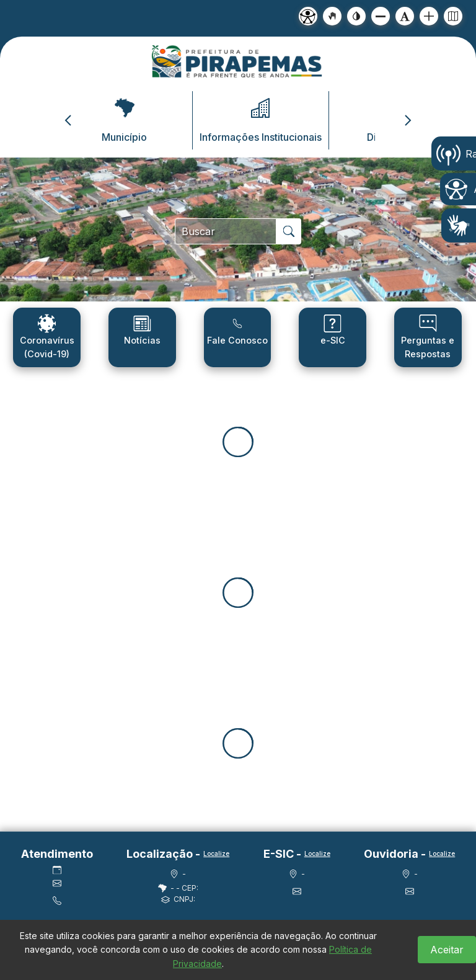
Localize (216, 853)
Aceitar (447, 950)
